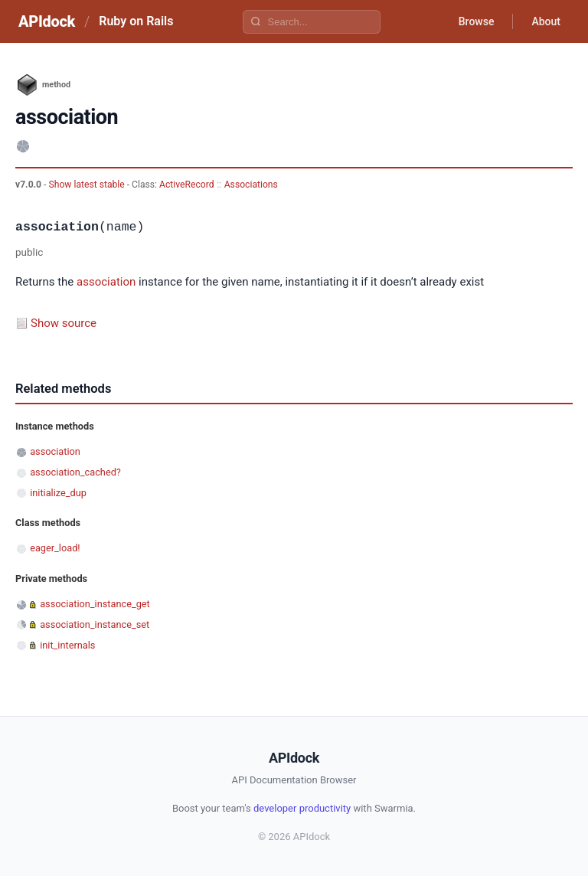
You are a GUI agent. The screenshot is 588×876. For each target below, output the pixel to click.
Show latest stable (87, 185)
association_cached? (75, 472)
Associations (251, 185)
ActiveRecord (187, 185)
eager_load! (55, 548)
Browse (477, 21)
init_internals (67, 645)
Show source (64, 323)
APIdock (47, 21)
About (546, 21)
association (106, 282)
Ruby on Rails (136, 21)
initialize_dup (58, 493)
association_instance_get (95, 604)
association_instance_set (95, 624)
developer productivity (302, 808)
